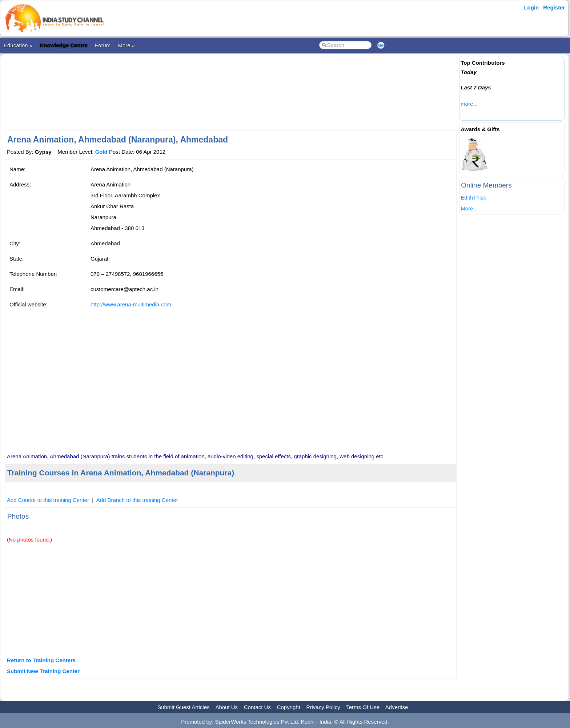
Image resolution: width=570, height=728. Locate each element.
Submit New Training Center (43, 671)
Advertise (397, 707)
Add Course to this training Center (48, 500)
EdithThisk (473, 198)
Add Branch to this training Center (137, 500)
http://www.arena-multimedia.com (131, 304)
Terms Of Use (363, 707)
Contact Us (257, 707)
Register (554, 7)
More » (126, 45)
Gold (101, 152)
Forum (103, 45)
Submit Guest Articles (183, 707)
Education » (18, 45)
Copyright (289, 707)
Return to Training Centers (41, 660)
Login (531, 7)
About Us (226, 707)
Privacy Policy (323, 707)
